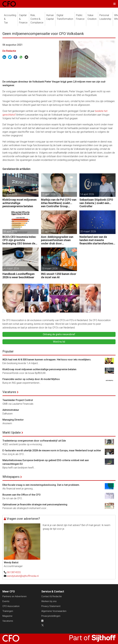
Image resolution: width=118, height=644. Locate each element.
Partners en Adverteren (15, 596)
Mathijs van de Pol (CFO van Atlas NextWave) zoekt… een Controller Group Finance (59, 203)
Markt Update (12, 432)
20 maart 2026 (88, 231)
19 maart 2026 (50, 269)
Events (6, 601)
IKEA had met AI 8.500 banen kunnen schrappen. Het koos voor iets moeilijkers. (47, 360)
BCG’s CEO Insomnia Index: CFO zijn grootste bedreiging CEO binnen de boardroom (19, 240)
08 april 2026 (10, 231)
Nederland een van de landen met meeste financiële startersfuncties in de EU (96, 240)
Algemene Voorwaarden (54, 611)
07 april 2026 (49, 231)
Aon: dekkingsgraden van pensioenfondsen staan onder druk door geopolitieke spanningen (57, 240)
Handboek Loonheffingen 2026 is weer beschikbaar (19, 276)
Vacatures (9, 392)
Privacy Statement (51, 606)
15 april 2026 (49, 194)
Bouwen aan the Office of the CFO (22, 495)
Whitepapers (11, 477)
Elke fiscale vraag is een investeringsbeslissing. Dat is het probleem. (41, 485)
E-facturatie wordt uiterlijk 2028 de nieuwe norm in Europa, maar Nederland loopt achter (52, 450)
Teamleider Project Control (18, 400)
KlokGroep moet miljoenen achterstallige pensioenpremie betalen (20, 203)
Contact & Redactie (52, 596)
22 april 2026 (10, 194)
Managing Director (13, 420)
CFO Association (11, 606)
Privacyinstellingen (51, 616)
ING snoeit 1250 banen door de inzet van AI (59, 276)
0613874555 (14, 572)
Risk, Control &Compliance (37, 19)
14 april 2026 (87, 194)
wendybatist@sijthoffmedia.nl (23, 576)
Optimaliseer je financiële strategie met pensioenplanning (35, 505)
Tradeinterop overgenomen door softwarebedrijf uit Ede (34, 441)
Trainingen (8, 611)
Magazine (7, 616)
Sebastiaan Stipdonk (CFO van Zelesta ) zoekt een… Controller (96, 203)
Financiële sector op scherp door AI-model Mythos (31, 379)
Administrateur (11, 410)
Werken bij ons (49, 601)
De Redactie (9, 51)
